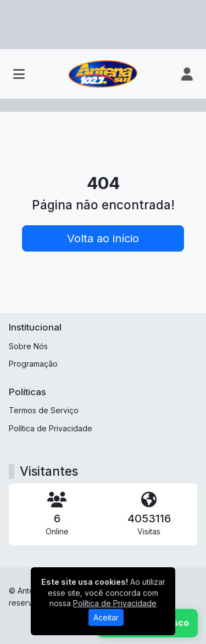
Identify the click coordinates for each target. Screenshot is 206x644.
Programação (33, 364)
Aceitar (106, 617)
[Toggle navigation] (19, 74)
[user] (187, 74)
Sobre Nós (28, 346)
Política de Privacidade (51, 428)
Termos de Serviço (44, 410)
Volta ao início (103, 238)
